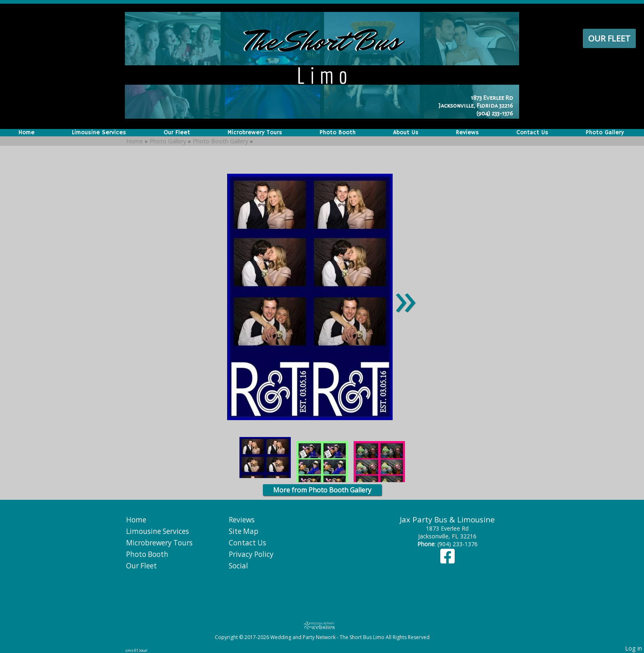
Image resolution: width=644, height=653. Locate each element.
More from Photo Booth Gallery (322, 490)
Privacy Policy (251, 554)
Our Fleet (609, 38)
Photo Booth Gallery (220, 141)
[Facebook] (447, 560)
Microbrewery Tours (255, 133)
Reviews (467, 133)
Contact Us (532, 133)
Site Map (244, 531)
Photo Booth (338, 133)
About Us (406, 133)
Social (238, 566)
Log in (634, 648)
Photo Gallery (605, 133)
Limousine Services (99, 133)
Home (26, 133)
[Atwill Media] (322, 625)
